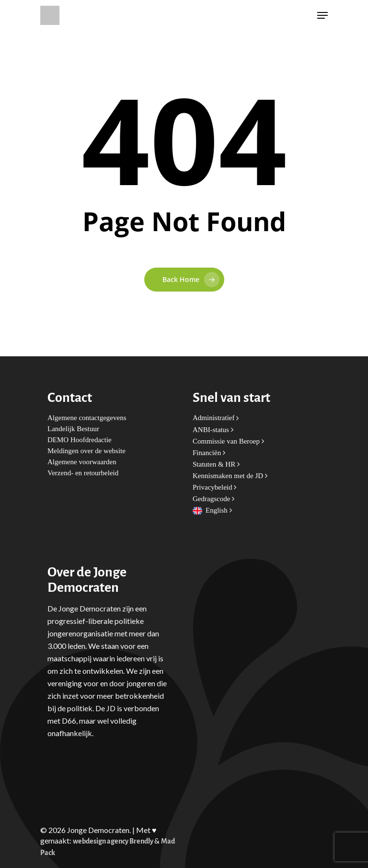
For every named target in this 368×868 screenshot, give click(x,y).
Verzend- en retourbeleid (83, 473)
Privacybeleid (214, 487)
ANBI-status (213, 430)
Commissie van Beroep (228, 441)
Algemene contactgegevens (87, 418)
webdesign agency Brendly (114, 841)
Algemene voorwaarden (82, 462)
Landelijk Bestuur (73, 429)
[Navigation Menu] (322, 15)
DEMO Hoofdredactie (80, 440)
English (219, 510)
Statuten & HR (216, 464)
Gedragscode (213, 499)
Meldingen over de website (86, 451)
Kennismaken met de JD (230, 476)
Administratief (216, 418)
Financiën (209, 453)
